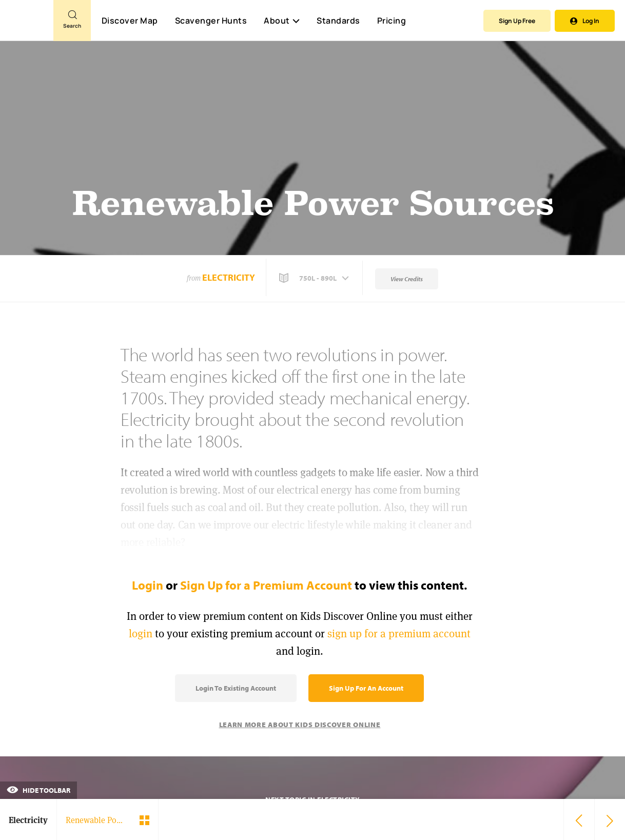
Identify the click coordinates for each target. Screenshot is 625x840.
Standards (338, 21)
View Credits (407, 279)
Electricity (229, 277)
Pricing (392, 21)
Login (148, 585)
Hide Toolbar (38, 790)
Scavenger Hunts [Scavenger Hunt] (211, 21)
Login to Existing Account (236, 688)
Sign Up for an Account (366, 688)
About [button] (282, 21)
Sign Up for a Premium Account (266, 585)
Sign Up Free (517, 21)
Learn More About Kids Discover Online (300, 725)
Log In (585, 21)
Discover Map (130, 21)
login (141, 633)
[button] (315, 278)
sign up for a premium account (399, 633)
